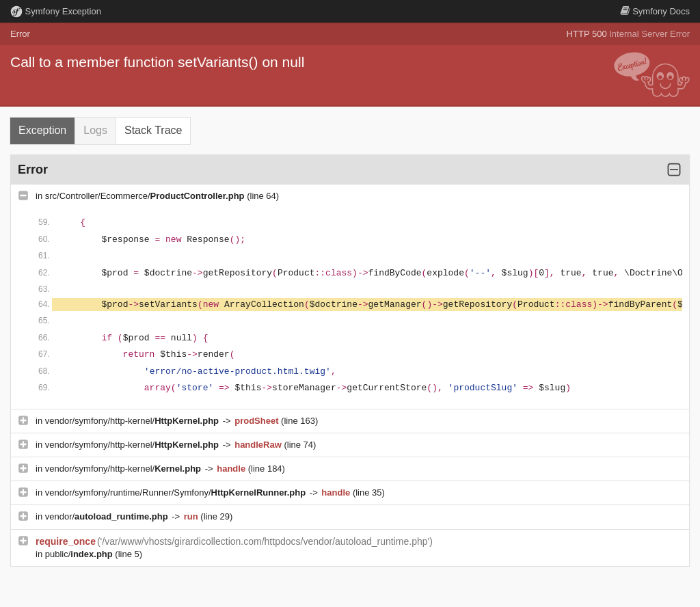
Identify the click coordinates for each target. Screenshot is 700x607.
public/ (80, 554)
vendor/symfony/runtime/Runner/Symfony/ (177, 493)
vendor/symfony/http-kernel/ (133, 421)
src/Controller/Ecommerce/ (146, 196)
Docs (655, 11)
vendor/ (108, 516)
